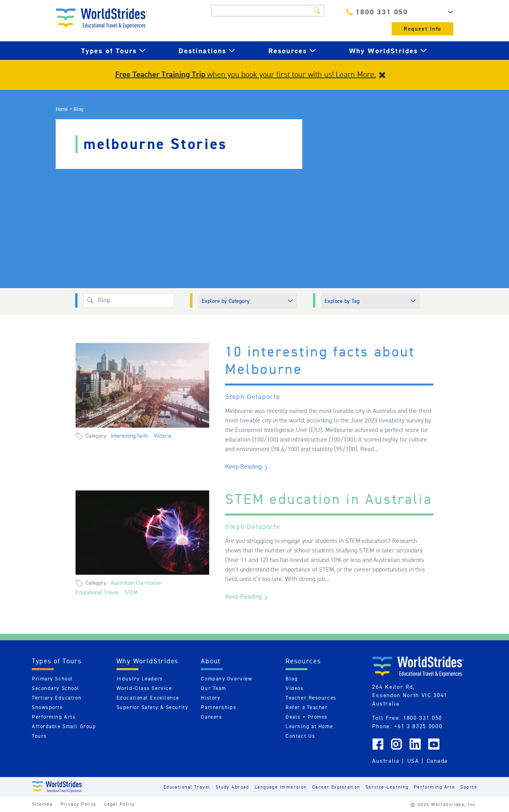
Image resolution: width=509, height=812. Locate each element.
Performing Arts (54, 717)
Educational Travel (97, 592)
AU (441, 12)
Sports (469, 787)
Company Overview (226, 679)
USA (413, 761)
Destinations (202, 51)
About (211, 661)
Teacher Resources (311, 698)
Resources (288, 51)
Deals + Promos (307, 717)
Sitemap (42, 804)
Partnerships (219, 707)
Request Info (423, 29)
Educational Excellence (148, 698)
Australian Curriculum (136, 583)
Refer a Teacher (307, 707)
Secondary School (56, 688)
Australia (386, 761)
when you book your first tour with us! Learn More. (246, 74)
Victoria (163, 436)
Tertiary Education (57, 698)
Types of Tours (109, 51)
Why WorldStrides (384, 51)
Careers (211, 717)
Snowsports (48, 707)
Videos (294, 688)
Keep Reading (243, 466)
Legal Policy (119, 804)
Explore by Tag (342, 301)
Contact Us (300, 736)
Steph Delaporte (253, 397)
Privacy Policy (79, 804)
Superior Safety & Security (153, 707)
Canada (437, 761)
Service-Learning (387, 787)
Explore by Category (226, 301)
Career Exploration (336, 787)
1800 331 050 (377, 12)
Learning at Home (309, 726)
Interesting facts (129, 436)
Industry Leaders (140, 679)
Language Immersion (281, 787)
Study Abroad (232, 787)
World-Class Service (144, 688)
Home (62, 109)
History (211, 698)
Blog (292, 679)
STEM (131, 592)
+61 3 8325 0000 (418, 726)
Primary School (52, 679)
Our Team (213, 688)
